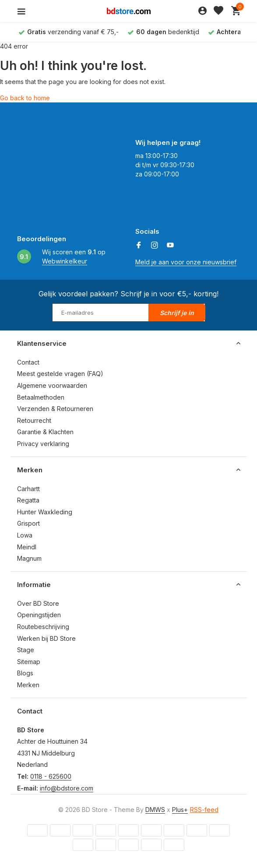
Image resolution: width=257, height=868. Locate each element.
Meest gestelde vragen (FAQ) (60, 374)
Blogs (25, 673)
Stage (26, 650)
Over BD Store (38, 603)
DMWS (155, 810)
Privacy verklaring (43, 444)
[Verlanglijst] (218, 11)
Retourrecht (34, 420)
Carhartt (28, 489)
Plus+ (180, 810)
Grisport (28, 523)
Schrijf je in (177, 313)
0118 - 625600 (51, 776)
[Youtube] (170, 246)
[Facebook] (139, 246)
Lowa (25, 535)
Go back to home (25, 98)
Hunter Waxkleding (45, 512)
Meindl (27, 547)
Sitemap (29, 662)
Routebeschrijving (43, 627)
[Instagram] (155, 246)
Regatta (28, 500)
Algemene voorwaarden (52, 385)
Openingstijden (39, 615)
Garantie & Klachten (45, 432)
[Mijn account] (202, 11)
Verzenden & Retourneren (55, 409)
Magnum (29, 558)
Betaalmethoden (41, 397)
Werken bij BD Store (46, 638)
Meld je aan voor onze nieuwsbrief (186, 262)
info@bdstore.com (67, 788)
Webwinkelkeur (65, 261)
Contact (28, 362)
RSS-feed (204, 810)
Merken (28, 685)
